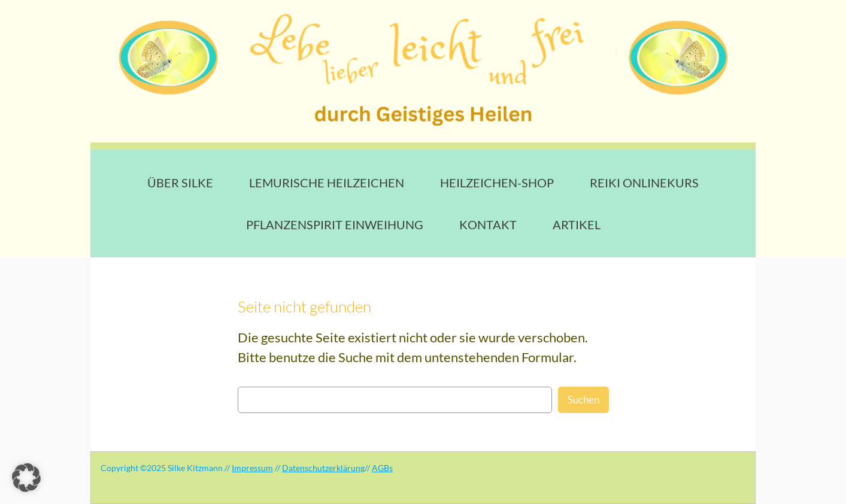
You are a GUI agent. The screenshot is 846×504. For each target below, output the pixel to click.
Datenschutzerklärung (323, 468)
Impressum (252, 468)
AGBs (382, 468)
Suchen (583, 400)
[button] (26, 478)
